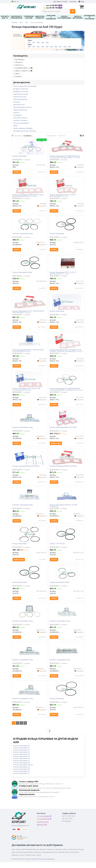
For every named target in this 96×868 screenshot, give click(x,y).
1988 (65, 47)
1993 (42, 42)
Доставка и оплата (61, 2)
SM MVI (18, 76)
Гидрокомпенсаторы (21, 94)
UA (14, 2)
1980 (29, 47)
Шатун (16, 126)
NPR (17, 74)
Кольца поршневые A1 (21, 754)
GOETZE (18, 65)
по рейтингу (28, 136)
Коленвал (17, 102)
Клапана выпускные (20, 99)
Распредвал (17, 115)
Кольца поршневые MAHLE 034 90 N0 (63, 469)
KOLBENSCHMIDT (23, 68)
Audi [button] (46, 35)
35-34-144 (51, 8)
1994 (47, 42)
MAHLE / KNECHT (23, 71)
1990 (29, 42)
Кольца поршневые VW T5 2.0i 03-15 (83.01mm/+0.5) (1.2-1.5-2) (63, 274)
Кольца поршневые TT (21, 779)
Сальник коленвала (20, 120)
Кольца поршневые (20, 156)
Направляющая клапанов (22, 107)
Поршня (16, 112)
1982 (38, 47)
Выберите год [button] (33, 35)
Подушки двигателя (20, 110)
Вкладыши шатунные (21, 91)
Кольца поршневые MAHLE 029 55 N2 (63, 430)
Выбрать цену (56, 446)
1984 (47, 47)
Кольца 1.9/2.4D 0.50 (57, 548)
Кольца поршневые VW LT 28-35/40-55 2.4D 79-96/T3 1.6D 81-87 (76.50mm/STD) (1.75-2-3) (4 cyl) (66, 352)
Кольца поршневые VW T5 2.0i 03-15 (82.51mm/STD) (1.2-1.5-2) (63, 196)
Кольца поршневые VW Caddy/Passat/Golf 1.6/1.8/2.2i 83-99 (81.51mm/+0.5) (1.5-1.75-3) (66, 392)
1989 (69, 47)
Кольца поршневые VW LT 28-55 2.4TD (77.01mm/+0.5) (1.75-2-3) (27, 392)
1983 (42, 47)
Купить (17, 172)
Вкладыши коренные (21, 89)
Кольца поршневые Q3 (22, 773)
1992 (38, 42)
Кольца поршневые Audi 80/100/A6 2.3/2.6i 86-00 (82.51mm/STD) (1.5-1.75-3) (28, 196)
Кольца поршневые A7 (21, 766)
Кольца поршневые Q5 (22, 775)
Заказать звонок (43, 828)
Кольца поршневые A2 (21, 756)
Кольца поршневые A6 (21, 764)
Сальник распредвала (21, 123)
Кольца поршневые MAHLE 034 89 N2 (26, 469)
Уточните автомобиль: (18, 35)
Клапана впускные (20, 97)
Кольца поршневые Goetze (23, 274)
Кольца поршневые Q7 (22, 777)
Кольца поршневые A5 (21, 762)
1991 (34, 42)
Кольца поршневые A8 (21, 768)
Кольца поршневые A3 (21, 758)
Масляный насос (19, 105)
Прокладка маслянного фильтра (25, 131)
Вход (81, 2)
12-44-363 (51, 5)
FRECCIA (18, 62)
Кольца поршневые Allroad (23, 771)
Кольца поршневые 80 (21, 751)
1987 (60, 47)
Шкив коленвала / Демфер (23, 128)
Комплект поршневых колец (23, 234)
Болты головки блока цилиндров (25, 86)
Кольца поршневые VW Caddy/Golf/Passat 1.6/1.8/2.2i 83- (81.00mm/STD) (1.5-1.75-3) (65, 157)
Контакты (73, 2)
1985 (51, 47)
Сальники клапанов (20, 118)
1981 (34, 47)
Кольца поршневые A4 (21, 760)
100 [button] (54, 35)
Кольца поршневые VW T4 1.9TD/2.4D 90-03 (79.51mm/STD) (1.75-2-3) (28, 313)
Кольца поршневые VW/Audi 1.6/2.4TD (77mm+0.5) (64, 509)
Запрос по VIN (42, 830)
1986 (56, 47)
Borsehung (19, 59)
